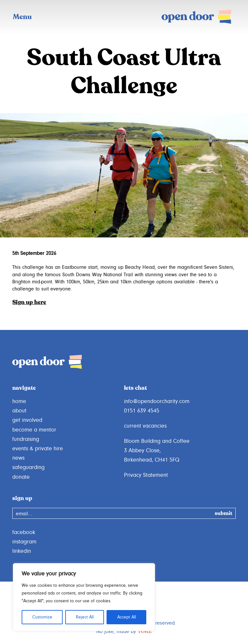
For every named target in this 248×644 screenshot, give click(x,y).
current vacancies (145, 426)
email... (24, 514)
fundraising (26, 439)
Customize (42, 617)
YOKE (145, 632)
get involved (27, 420)
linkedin (22, 551)
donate (21, 477)
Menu (22, 17)
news (18, 458)
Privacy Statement (146, 475)
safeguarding (28, 467)
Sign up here (29, 302)
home (19, 401)
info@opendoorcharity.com (157, 401)
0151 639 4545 (142, 411)
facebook (24, 532)
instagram (24, 542)
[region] (84, 597)
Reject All (85, 617)
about (19, 411)
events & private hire (38, 449)
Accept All (127, 617)
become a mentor (34, 430)
